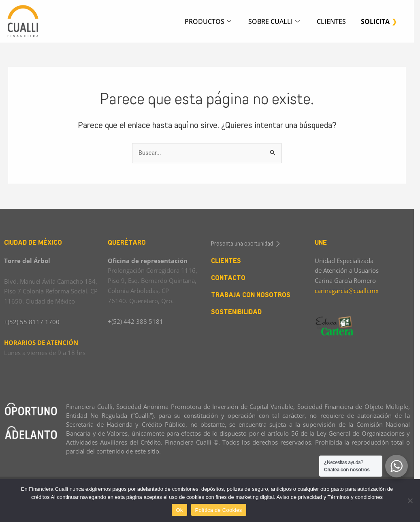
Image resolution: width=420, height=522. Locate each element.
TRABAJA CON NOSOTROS (254, 295)
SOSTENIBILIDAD (240, 312)
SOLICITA (378, 21)
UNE (325, 243)
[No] (410, 501)
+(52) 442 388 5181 (137, 321)
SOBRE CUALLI (275, 22)
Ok (182, 510)
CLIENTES (334, 21)
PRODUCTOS (208, 22)
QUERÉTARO (128, 243)
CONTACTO (231, 278)
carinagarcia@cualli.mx (351, 291)
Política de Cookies (222, 510)
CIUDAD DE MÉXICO (33, 243)
